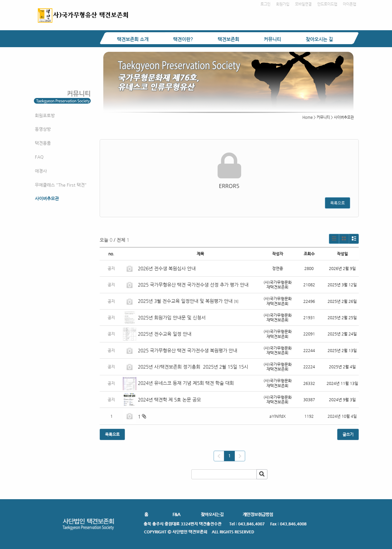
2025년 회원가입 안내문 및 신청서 (172, 318)
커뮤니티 (272, 39)
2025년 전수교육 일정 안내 (165, 334)
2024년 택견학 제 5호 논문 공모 (169, 400)
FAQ (39, 157)
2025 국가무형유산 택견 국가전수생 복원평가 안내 (188, 350)
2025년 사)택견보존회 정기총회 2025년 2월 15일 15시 (193, 367)
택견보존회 (228, 39)
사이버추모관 (47, 198)
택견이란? (183, 39)
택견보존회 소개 (133, 39)
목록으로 (338, 203)
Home (307, 117)
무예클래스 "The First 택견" (61, 185)
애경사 (41, 171)
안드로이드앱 (327, 4)
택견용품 (43, 143)
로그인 (265, 4)
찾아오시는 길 (319, 39)
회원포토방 (45, 115)
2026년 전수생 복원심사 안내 (167, 268)
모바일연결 (303, 4)
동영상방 (43, 129)
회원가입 (283, 4)
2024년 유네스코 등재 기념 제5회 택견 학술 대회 (186, 383)
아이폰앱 (349, 4)
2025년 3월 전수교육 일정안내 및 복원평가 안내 (185, 301)
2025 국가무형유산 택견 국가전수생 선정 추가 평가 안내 (193, 285)
